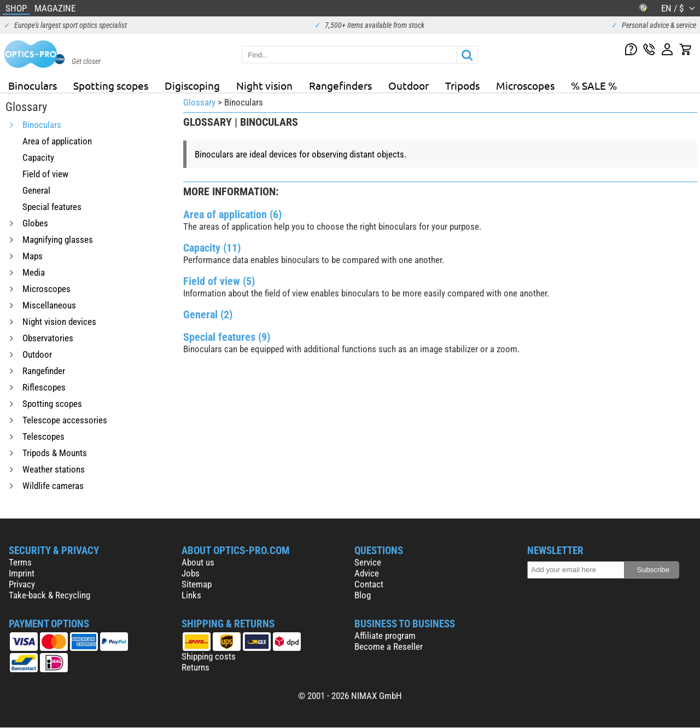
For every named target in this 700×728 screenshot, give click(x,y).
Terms (20, 562)
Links (191, 595)
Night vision (264, 85)
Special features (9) (227, 337)
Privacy (22, 584)
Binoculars (33, 85)
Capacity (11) (212, 248)
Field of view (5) (219, 281)
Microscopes (525, 85)
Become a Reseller (389, 647)
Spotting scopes (111, 85)
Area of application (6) (232, 214)
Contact (369, 584)
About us (198, 562)
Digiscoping (192, 85)
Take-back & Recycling (49, 595)
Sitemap (197, 584)
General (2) (208, 315)
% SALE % (594, 85)
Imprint (22, 573)
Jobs (191, 573)
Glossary (199, 102)
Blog (363, 595)
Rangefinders (340, 85)
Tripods (462, 85)
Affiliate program (385, 636)
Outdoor (409, 85)
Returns (196, 667)
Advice (367, 573)
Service (368, 562)
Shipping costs (209, 656)
